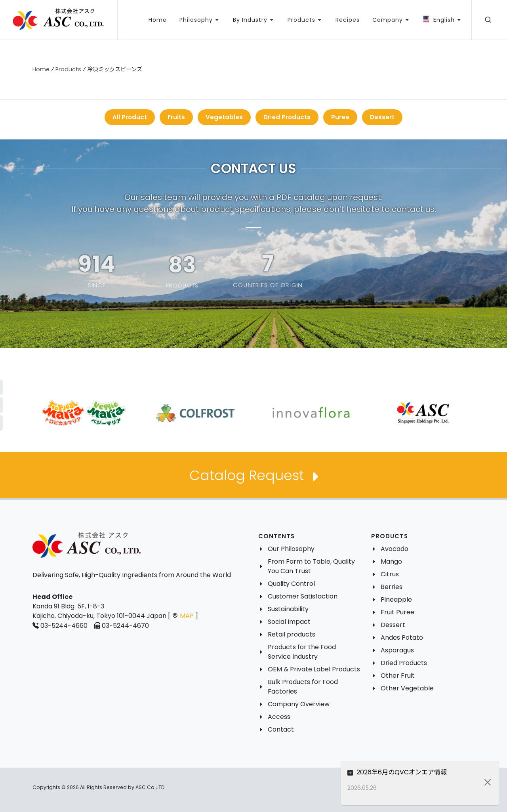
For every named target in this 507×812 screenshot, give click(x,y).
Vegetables (224, 117)
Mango (391, 561)
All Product (130, 117)
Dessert (382, 117)
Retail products (292, 634)
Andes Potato (402, 638)
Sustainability (288, 609)
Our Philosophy (291, 549)
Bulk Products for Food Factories (303, 687)
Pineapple (396, 599)
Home (41, 69)
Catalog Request (253, 477)
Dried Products (287, 117)
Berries (392, 587)
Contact (281, 729)
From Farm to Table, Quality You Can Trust (311, 566)
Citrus (390, 574)
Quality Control (291, 584)
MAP (187, 616)
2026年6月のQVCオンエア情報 (427, 772)
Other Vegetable (407, 688)
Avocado (395, 549)
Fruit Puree (397, 612)
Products (68, 69)
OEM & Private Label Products (314, 669)
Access (279, 717)
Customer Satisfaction (303, 596)
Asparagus (397, 650)
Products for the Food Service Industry (302, 652)
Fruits (176, 117)
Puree (340, 117)
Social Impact (289, 622)
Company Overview (299, 704)
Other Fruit (398, 676)
